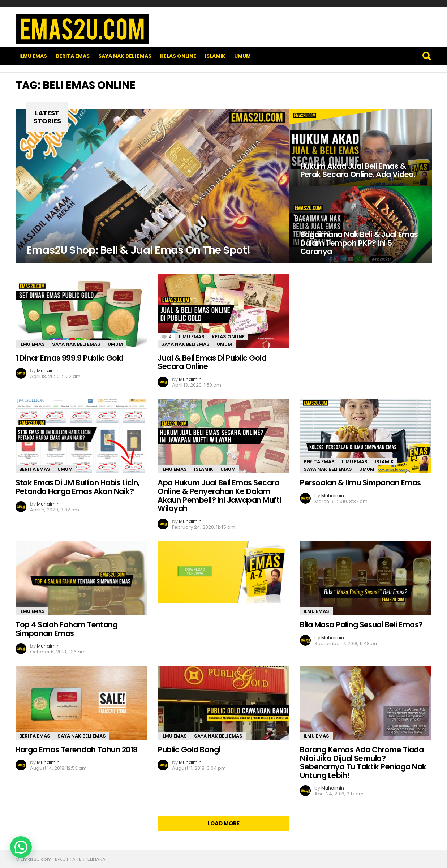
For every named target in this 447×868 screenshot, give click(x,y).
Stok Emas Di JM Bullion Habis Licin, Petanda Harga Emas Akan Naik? (78, 487)
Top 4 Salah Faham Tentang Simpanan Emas (67, 629)
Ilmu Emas (33, 56)
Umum (242, 56)
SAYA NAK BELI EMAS (125, 56)
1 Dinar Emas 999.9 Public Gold (70, 358)
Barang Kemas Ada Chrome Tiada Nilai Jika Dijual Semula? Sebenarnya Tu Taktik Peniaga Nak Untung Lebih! (363, 762)
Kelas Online (178, 56)
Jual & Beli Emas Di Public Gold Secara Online (212, 362)
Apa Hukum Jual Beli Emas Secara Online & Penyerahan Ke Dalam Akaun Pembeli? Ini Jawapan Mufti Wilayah (219, 495)
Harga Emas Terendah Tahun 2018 (77, 750)
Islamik (215, 56)
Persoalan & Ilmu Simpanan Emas (360, 483)
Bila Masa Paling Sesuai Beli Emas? (361, 625)
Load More (223, 823)
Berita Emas (73, 56)
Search (426, 56)
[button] (21, 847)
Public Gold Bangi (189, 750)
